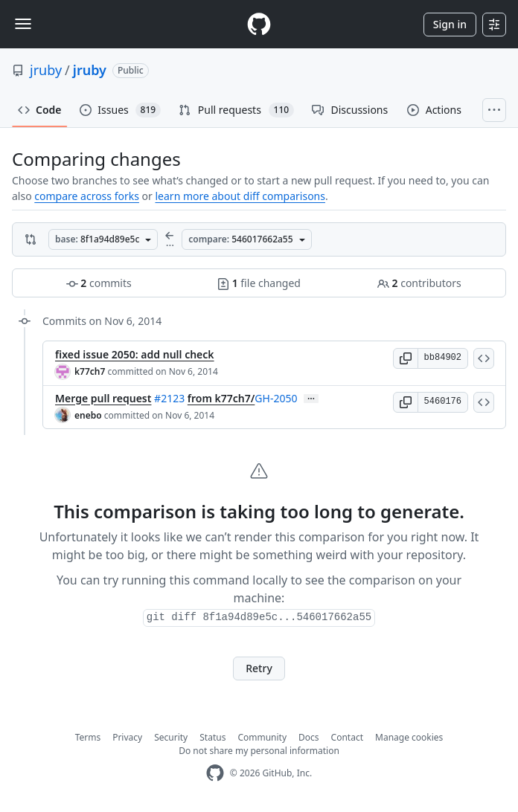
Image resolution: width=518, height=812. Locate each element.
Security (171, 737)
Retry (259, 668)
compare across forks (87, 196)
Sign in (450, 24)
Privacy (127, 737)
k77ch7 (90, 371)
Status (212, 737)
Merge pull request (103, 398)
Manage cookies (409, 737)
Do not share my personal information (259, 751)
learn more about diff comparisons (240, 196)
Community (262, 737)
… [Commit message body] (311, 399)
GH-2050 (276, 398)
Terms (88, 737)
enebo (88, 415)
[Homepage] (259, 24)
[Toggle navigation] (23, 24)
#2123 (169, 398)
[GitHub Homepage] (215, 773)
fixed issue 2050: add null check (135, 354)
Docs (309, 737)
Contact (347, 737)
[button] (406, 358)
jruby (46, 70)
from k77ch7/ (221, 398)
